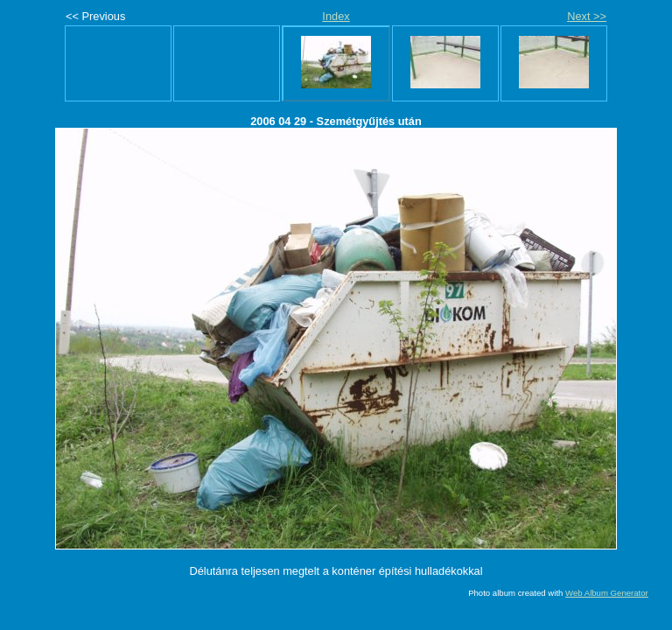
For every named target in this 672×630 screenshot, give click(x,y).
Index (336, 16)
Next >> (587, 16)
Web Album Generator (607, 593)
